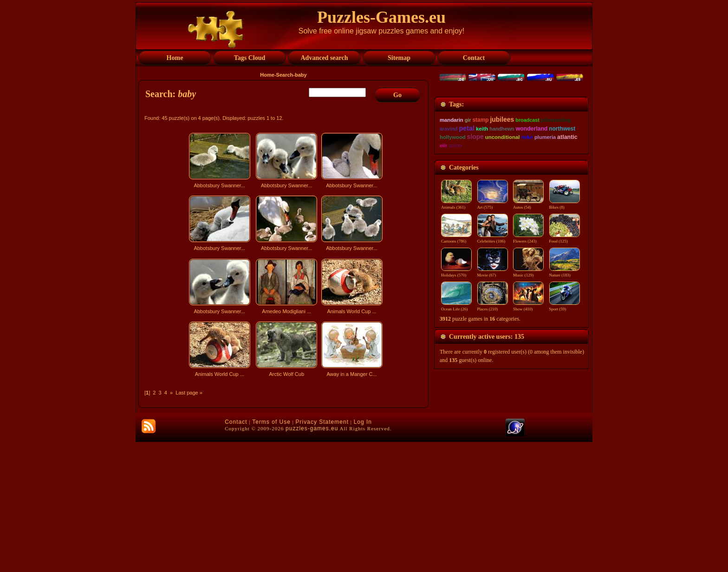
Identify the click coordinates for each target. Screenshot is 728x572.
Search (285, 75)
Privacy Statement (322, 552)
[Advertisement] (285, 462)
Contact (236, 552)
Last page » (189, 393)
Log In (363, 552)
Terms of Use (271, 552)
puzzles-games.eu (312, 559)
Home (267, 75)
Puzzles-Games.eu (381, 17)
